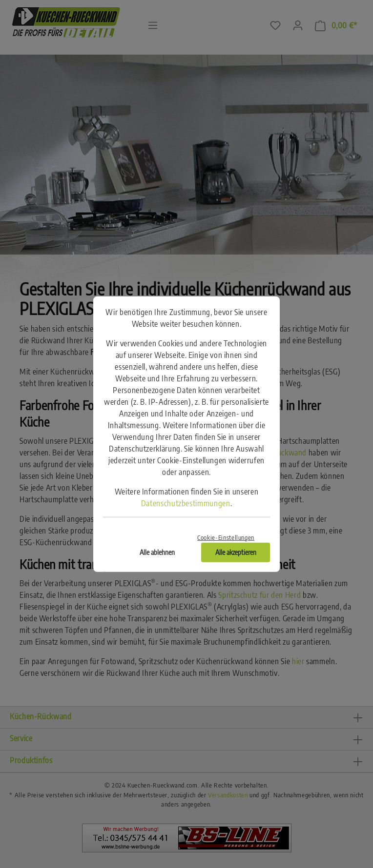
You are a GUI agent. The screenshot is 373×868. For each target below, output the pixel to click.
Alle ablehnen (157, 552)
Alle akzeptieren (236, 552)
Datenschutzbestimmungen (186, 503)
